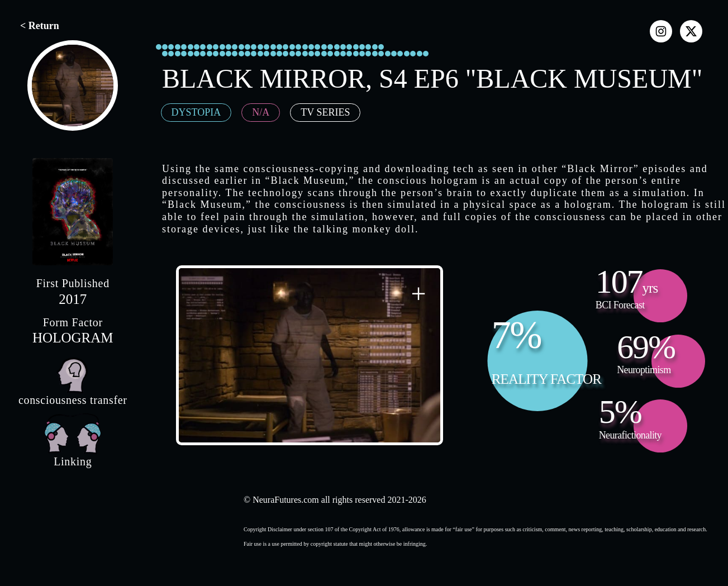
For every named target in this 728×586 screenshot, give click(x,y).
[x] (691, 31)
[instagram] (661, 31)
